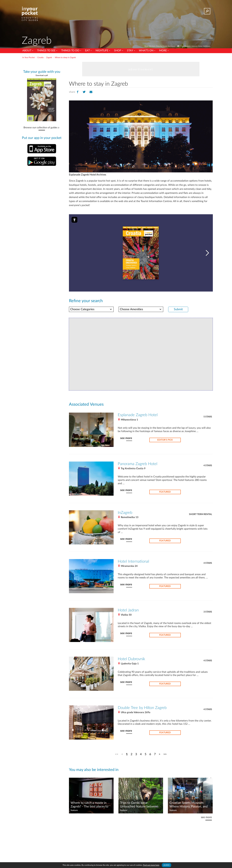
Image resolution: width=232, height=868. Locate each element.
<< (117, 754)
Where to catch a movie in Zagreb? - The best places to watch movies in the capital (89, 805)
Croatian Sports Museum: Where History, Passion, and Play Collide (189, 805)
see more (126, 438)
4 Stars (208, 466)
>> (165, 754)
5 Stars (208, 417)
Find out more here (151, 865)
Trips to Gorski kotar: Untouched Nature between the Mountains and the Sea (139, 805)
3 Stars (208, 612)
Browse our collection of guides (41, 128)
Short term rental (201, 514)
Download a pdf (42, 75)
